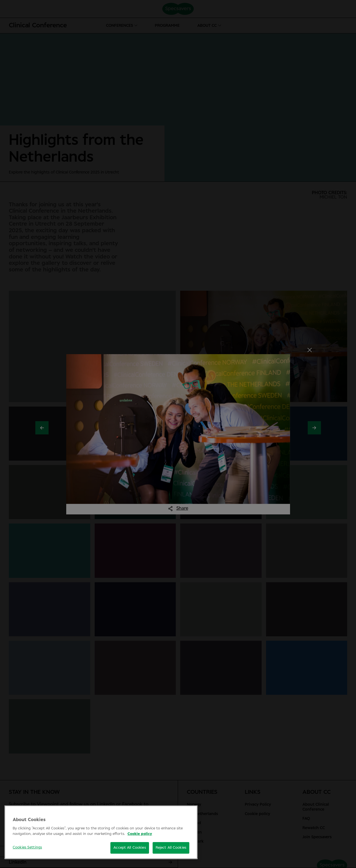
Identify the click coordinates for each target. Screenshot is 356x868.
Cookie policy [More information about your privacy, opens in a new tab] (140, 834)
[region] (101, 832)
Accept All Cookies (130, 848)
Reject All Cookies (171, 848)
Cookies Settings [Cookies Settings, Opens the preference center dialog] (27, 847)
